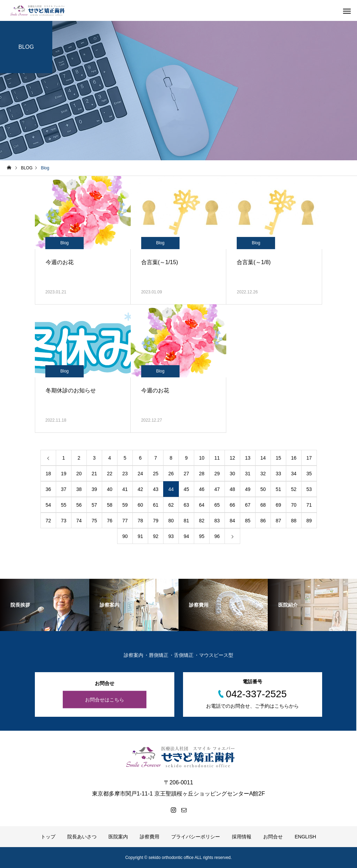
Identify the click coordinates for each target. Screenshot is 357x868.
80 (171, 521)
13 (248, 458)
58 (110, 505)
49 (248, 489)
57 (94, 505)
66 (233, 505)
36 (48, 489)
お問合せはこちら (105, 700)
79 (156, 521)
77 (125, 521)
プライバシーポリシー (196, 837)
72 (48, 521)
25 (156, 474)
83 (217, 521)
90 (125, 536)
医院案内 (118, 837)
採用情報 (242, 837)
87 (279, 521)
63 (187, 505)
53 (309, 489)
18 (48, 474)
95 (202, 536)
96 (217, 536)
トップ (48, 837)
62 (171, 505)
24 (140, 474)
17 (309, 458)
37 (64, 489)
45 (187, 489)
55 (64, 505)
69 (279, 505)
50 (263, 489)
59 (125, 505)
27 (187, 474)
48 (233, 489)
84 (233, 521)
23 (125, 474)
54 (48, 505)
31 (248, 474)
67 (248, 505)
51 (279, 489)
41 (125, 489)
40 (110, 489)
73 (64, 521)
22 (110, 474)
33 (279, 474)
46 (202, 489)
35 (309, 474)
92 (156, 536)
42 (140, 489)
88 (294, 521)
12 (233, 458)
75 (94, 521)
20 (79, 474)
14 (263, 458)
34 (294, 474)
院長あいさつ (82, 837)
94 (187, 536)
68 (263, 505)
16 (294, 458)
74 (79, 521)
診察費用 (150, 837)
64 (202, 505)
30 (233, 474)
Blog (64, 243)
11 (217, 458)
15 (279, 458)
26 (171, 474)
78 (140, 521)
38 (79, 489)
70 (294, 505)
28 (202, 474)
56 (79, 505)
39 (94, 489)
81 (187, 521)
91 (140, 536)
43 (156, 489)
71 (309, 505)
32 (263, 474)
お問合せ (273, 837)
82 (202, 521)
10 (202, 458)
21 (94, 474)
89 (309, 521)
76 (110, 521)
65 (217, 505)
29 (217, 474)
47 (217, 489)
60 (140, 505)
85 (248, 521)
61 (156, 505)
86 (263, 521)
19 (64, 474)
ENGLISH (305, 837)
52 (294, 489)
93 (171, 536)
